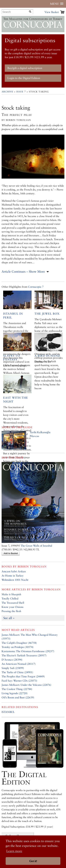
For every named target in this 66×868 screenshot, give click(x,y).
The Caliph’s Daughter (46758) (19, 643)
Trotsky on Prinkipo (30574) (18, 647)
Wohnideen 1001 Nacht (15, 580)
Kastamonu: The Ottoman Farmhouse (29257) (28, 651)
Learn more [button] (14, 851)
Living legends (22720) (15, 693)
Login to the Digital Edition (24, 78)
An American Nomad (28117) (19, 664)
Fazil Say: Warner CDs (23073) (19, 681)
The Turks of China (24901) (17, 672)
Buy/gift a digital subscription (25, 68)
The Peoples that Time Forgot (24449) (23, 676)
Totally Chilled (10, 598)
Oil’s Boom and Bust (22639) (18, 697)
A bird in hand (47, 356)
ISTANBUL (8, 712)
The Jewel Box (47, 314)
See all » (9, 618)
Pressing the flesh (11, 611)
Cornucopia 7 (36, 287)
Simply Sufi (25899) (13, 668)
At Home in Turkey (13, 576)
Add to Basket (11, 553)
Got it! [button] (33, 861)
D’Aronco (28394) (12, 660)
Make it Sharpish (11, 594)
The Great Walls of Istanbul (36, 546)
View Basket (52, 12)
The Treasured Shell (13, 603)
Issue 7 (21, 92)
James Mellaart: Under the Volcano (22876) (26, 685)
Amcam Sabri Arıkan (14, 571)
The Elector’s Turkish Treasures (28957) (24, 655)
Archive (7, 92)
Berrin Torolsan (32, 566)
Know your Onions (12, 607)
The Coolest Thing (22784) (17, 689)
